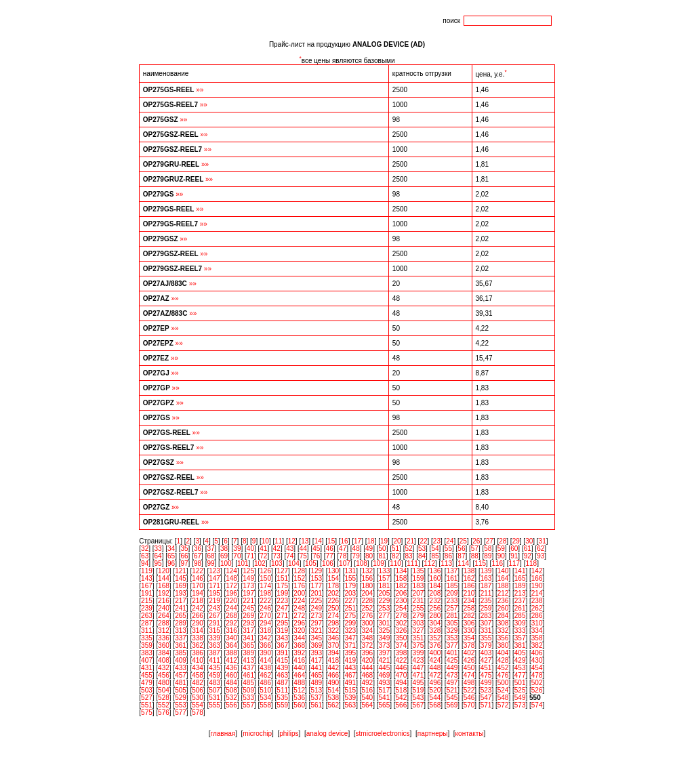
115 (480, 563)
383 (147, 653)
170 (198, 586)
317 (248, 631)
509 (248, 690)
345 (316, 638)
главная (223, 734)
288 (164, 623)
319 (282, 631)
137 (452, 571)
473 (452, 675)
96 (171, 563)
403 (486, 653)
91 (514, 556)
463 (282, 675)
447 (419, 668)
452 (503, 668)
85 (435, 556)
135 (419, 571)
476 (503, 675)
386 (198, 653)
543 (419, 698)
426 (469, 660)
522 (469, 690)
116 (497, 563)
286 (537, 616)
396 (367, 653)
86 (448, 556)
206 (402, 593)
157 (385, 578)
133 (385, 571)
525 (520, 690)
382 (537, 645)
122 (198, 571)
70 (237, 556)
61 (528, 549)
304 (435, 623)
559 (282, 705)
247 (282, 608)
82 (395, 556)
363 (215, 645)
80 (369, 556)
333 (520, 631)
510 (265, 690)
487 (282, 683)
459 (215, 675)
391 (282, 653)
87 (461, 556)
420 (367, 660)
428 (503, 660)
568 (435, 705)
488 (299, 683)
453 (520, 668)
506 (198, 690)
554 (198, 705)
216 (164, 601)
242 (198, 608)
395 (350, 653)
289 (181, 623)
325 (385, 631)
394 (333, 653)
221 (248, 601)
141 (520, 571)
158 (402, 578)
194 (198, 593)
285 (520, 616)
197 (248, 593)
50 (383, 549)
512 (299, 690)
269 (248, 616)
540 (367, 698)
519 (419, 690)
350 (402, 638)
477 (520, 675)
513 (316, 690)
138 (469, 571)
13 (305, 541)
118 (531, 563)
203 (350, 593)
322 (333, 631)
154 (333, 578)
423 (419, 660)
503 (147, 690)
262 (537, 608)
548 (503, 698)
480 (164, 683)
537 (316, 698)
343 (282, 638)
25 (463, 541)
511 (282, 690)
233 (452, 601)
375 (419, 645)
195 (215, 593)
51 (395, 549)
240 (164, 608)
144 (164, 578)
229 (385, 601)
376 (435, 645)
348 (367, 638)
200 (299, 593)
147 (215, 578)
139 (486, 571)
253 (385, 608)
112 (429, 563)
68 (210, 556)
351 (419, 638)
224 (299, 601)
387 (215, 653)
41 (263, 549)
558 (265, 705)
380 (503, 645)
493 (385, 683)
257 (452, 608)
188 (503, 586)
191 (147, 593)
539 (350, 698)
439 (282, 668)
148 (231, 578)
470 (402, 675)
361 (181, 645)
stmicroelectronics (383, 734)
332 (503, 631)
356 (503, 638)
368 (299, 645)
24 (450, 541)
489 (316, 683)
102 (260, 563)
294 (265, 623)
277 (385, 616)
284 (503, 616)
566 (402, 705)
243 (215, 608)
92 (528, 556)
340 (231, 638)
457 (181, 675)
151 (282, 578)
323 (350, 631)
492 (367, 683)
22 (423, 541)
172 (231, 586)
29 (516, 541)
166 (537, 578)
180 (367, 586)
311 (147, 631)
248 (299, 608)
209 (452, 593)
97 (184, 563)
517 (385, 690)
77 (330, 556)
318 (265, 631)
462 (265, 675)
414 (265, 660)
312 (164, 631)
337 (181, 638)
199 (282, 593)
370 (333, 645)
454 (537, 668)
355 (486, 638)
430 (537, 660)
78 (343, 556)
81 (383, 556)
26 (476, 541)
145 (181, 578)
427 (486, 660)
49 (369, 549)
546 (469, 698)
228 (367, 601)
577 (181, 713)
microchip (257, 734)
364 (231, 645)
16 (345, 541)
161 (452, 578)
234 (469, 601)
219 (215, 601)
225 (316, 601)
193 (181, 593)
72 (263, 556)
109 (379, 563)
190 (537, 586)
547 (486, 698)
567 (419, 705)
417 (316, 660)
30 (529, 541)
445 (385, 668)
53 (422, 549)
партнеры (433, 734)
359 (147, 645)
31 (543, 541)
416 (299, 660)
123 (215, 571)
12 (292, 541)
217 (181, 601)
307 (486, 623)
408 (164, 660)
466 (333, 675)
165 (520, 578)
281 (452, 616)
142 (537, 571)
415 (282, 660)
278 (402, 616)
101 (243, 563)
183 (419, 586)
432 (164, 668)
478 (537, 675)
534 (265, 698)
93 (540, 556)
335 (147, 638)
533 (248, 698)
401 (452, 653)
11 (278, 541)
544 (435, 698)
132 (367, 571)
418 (333, 660)
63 (145, 556)
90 (501, 556)
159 (419, 578)
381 (520, 645)
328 (435, 631)
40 (250, 549)
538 (333, 698)
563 (350, 705)
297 (316, 623)
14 (318, 541)
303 (419, 623)
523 (486, 690)
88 (475, 556)
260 (503, 608)
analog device (327, 734)
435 (215, 668)
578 (198, 713)
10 (265, 541)
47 (343, 549)
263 (147, 616)
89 (488, 556)
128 (299, 571)
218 (198, 601)
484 (231, 683)
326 (402, 631)
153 (316, 578)
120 (164, 571)
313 (181, 631)
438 (265, 668)
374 (402, 645)
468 (367, 675)
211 (486, 593)
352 (435, 638)
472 (435, 675)
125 (248, 571)
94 (145, 563)
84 (422, 556)
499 (486, 683)
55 (448, 549)
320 (299, 631)
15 (331, 541)
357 (520, 638)
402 (469, 653)
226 (333, 601)
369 (316, 645)
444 (367, 668)
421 (385, 660)
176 (299, 586)
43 (290, 549)
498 (469, 683)
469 (385, 675)
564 (367, 705)
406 (537, 653)
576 (164, 713)
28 (503, 541)
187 (486, 586)
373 (385, 645)
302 (402, 623)
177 (316, 586)
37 (210, 549)
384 (164, 653)
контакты (470, 734)
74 (290, 556)
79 (356, 556)
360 (164, 645)
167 (147, 586)
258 (469, 608)
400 (435, 653)
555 (215, 705)
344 (299, 638)
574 (537, 705)
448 (435, 668)
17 (358, 541)
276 (367, 616)
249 (316, 608)
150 (265, 578)
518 (402, 690)
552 (164, 705)
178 (333, 586)
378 (469, 645)
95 (158, 563)
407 (147, 660)
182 (402, 586)
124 (231, 571)
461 (248, 675)
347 (350, 638)
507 (215, 690)
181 (385, 586)
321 (316, 631)
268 (231, 616)
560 (299, 705)
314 (198, 631)
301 (385, 623)
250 (333, 608)
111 (412, 563)
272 (299, 616)
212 (503, 593)
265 (181, 616)
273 (316, 616)
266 (198, 616)
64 (158, 556)
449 (452, 668)
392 (299, 653)
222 (265, 601)
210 (469, 593)
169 (181, 586)
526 (537, 690)
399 (419, 653)
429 (520, 660)
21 (410, 541)
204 (367, 593)
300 (367, 623)
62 (540, 549)
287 (147, 623)
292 (231, 623)
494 (402, 683)
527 (147, 698)
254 (402, 608)
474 (469, 675)
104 (294, 563)
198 (265, 593)
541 (385, 698)
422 (402, 660)
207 (419, 593)
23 (437, 541)
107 (345, 563)
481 (181, 683)
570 (469, 705)
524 (503, 690)
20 (397, 541)
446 (402, 668)
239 (147, 608)
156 (367, 578)
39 (237, 549)
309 (520, 623)
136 (435, 571)
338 (198, 638)
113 (446, 563)
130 (333, 571)
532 (231, 698)
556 (231, 705)
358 (537, 638)
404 (503, 653)
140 (503, 571)
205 (385, 593)
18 (371, 541)
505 (181, 690)
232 (435, 601)
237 (520, 601)
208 (435, 593)
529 (181, 698)
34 (171, 549)
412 (231, 660)
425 (452, 660)
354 (469, 638)
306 (469, 623)
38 (224, 549)
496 (435, 683)
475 (486, 675)
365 (248, 645)
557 (248, 705)
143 (147, 578)
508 (231, 690)
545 (452, 698)
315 (215, 631)
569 (452, 705)
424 (435, 660)
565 (385, 705)
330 (469, 631)
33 (158, 549)
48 (356, 549)
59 (501, 549)
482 (198, 683)
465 (316, 675)
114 (463, 563)
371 (350, 645)
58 (488, 549)
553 (181, 705)
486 (265, 683)
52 (408, 549)
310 (537, 623)
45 (316, 549)
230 (402, 601)
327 (419, 631)
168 (164, 586)
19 (384, 541)
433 (181, 668)
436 (231, 668)
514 (333, 690)
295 (282, 623)
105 (311, 563)
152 (299, 578)
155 (350, 578)
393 (316, 653)
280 (435, 616)
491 (350, 683)
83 (408, 556)
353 (452, 638)
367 (282, 645)
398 (402, 653)
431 (147, 668)
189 (520, 586)
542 (402, 698)
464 (299, 675)
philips (289, 734)
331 (486, 631)
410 (198, 660)
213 (520, 593)
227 (350, 601)
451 (486, 668)
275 (350, 616)
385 (181, 653)
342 (265, 638)
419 (350, 660)
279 (419, 616)
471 (419, 675)
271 (282, 616)
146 (198, 578)
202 (333, 593)
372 (367, 645)
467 (350, 675)
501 (520, 683)
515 (350, 690)
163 (486, 578)
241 (181, 608)
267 (215, 616)
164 (503, 578)
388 (231, 653)
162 (469, 578)
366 (265, 645)
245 (248, 608)
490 (333, 683)
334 (537, 631)
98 (198, 563)
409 (181, 660)
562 (333, 705)
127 (282, 571)
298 (333, 623)
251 (350, 608)
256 (435, 608)
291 (215, 623)
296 (299, 623)
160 (435, 578)
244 (231, 608)
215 (147, 601)
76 (316, 556)
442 (333, 668)
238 (537, 601)
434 (198, 668)
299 (350, 623)
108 (362, 563)
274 (333, 616)
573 (520, 705)
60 (514, 549)
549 (520, 698)
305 (452, 623)
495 (419, 683)
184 (435, 586)
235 (486, 601)
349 (385, 638)
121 (181, 571)
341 (248, 638)
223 (282, 601)
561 (316, 705)
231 (419, 601)
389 (248, 653)
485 (248, 683)
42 (277, 549)
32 (145, 549)
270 (265, 616)
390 (265, 653)
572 (503, 705)
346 (333, 638)
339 (215, 638)
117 (514, 563)
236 (503, 601)
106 (328, 563)
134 (402, 571)
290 (198, 623)
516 (367, 690)
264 (164, 616)
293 (248, 623)
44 (303, 549)
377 (452, 645)
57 (475, 549)
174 (265, 586)
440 (299, 668)
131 (350, 571)
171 (215, 586)
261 (520, 608)
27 (490, 541)
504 (164, 690)
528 (164, 698)
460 (231, 675)
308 (503, 623)
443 (350, 668)
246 (265, 608)
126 (265, 571)
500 (503, 683)
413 (248, 660)
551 (147, 705)
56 (461, 549)
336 (164, 638)
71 (250, 556)
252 (367, 608)
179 (350, 586)
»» (200, 90)
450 (469, 668)
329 (452, 631)
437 (248, 668)
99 (210, 563)
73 (277, 556)
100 (226, 563)
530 (198, 698)
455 (147, 675)
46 (330, 549)
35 (184, 549)
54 (435, 549)
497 (452, 683)
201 (316, 593)
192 (164, 593)
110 (395, 563)
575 (147, 713)
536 (299, 698)
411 (215, 660)
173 (248, 586)
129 (316, 571)
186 (469, 586)
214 (537, 593)
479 (147, 683)
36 (198, 549)
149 (248, 578)
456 (164, 675)
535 (282, 698)
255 (419, 608)
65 (171, 556)
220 (231, 601)
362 (198, 645)
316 (231, 631)
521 (452, 690)
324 (367, 631)
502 (537, 683)
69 (224, 556)
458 (198, 675)
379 (486, 645)
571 (486, 705)
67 (198, 556)
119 (147, 571)
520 (435, 690)
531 (215, 698)
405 (520, 653)
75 (303, 556)
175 (282, 586)
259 (486, 608)
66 (184, 556)
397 (385, 653)
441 (316, 668)
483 (215, 683)
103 (277, 563)
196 (231, 593)
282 (469, 616)
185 (452, 586)
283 (486, 616)
